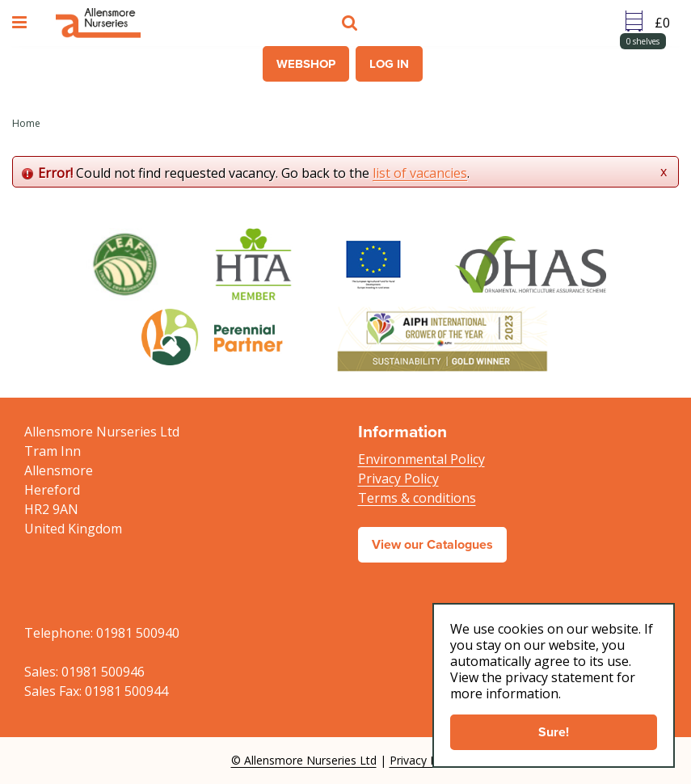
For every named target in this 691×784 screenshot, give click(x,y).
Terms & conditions (417, 498)
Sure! (554, 732)
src (352, 23)
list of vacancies (420, 173)
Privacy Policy (398, 478)
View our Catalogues (432, 544)
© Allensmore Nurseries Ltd (304, 760)
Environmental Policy (421, 459)
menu (22, 23)
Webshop (306, 64)
